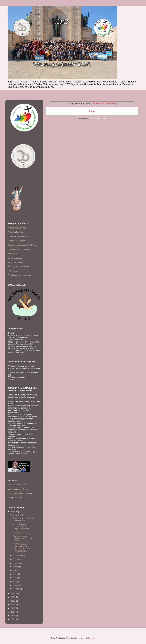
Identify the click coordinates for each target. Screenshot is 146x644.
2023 (13, 597)
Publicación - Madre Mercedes (21, 493)
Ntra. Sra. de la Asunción (18, 267)
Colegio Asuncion (15, 498)
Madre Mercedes (15, 258)
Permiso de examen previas (20, 275)
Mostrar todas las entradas (104, 103)
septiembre (18, 563)
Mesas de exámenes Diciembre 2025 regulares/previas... (22, 526)
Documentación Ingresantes (20, 249)
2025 (13, 512)
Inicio (92, 111)
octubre (16, 559)
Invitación (17, 532)
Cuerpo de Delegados (17, 241)
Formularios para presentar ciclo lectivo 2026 (23, 538)
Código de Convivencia (18, 236)
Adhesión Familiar (15, 232)
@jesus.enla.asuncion (17, 228)
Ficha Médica (13, 254)
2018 (13, 608)
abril (15, 581)
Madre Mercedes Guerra (18, 489)
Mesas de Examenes (17, 262)
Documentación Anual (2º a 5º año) (23, 245)
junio (15, 574)
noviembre (18, 556)
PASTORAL (13, 271)
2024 (13, 593)
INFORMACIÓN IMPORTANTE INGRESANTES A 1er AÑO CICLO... (23, 548)
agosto (16, 567)
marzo (16, 585)
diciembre (17, 515)
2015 (13, 616)
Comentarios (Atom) (98, 119)
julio (15, 570)
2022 (13, 601)
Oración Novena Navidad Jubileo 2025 (23, 519)
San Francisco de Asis (17, 485)
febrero (16, 589)
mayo (16, 578)
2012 (13, 619)
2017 (13, 612)
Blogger (91, 638)
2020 (13, 605)
